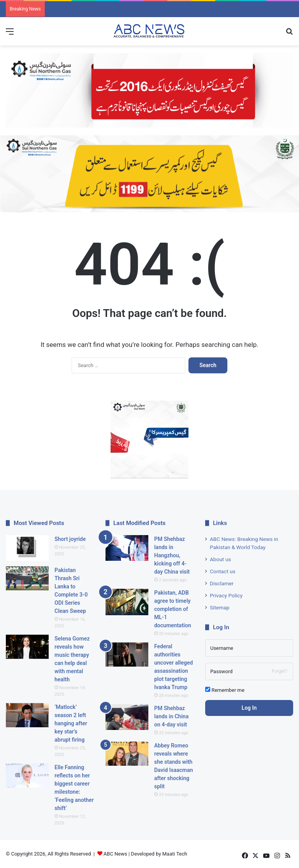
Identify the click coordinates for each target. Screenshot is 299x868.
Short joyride (70, 539)
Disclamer (222, 583)
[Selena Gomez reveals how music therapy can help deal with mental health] (27, 647)
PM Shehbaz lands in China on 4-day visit (171, 716)
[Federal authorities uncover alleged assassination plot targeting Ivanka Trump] (127, 655)
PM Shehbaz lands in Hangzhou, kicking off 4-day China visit (172, 555)
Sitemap (220, 607)
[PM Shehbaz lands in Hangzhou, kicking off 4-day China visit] (127, 548)
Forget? (280, 671)
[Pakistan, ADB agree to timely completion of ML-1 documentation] (127, 602)
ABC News (115, 854)
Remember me (225, 690)
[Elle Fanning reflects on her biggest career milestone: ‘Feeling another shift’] (27, 776)
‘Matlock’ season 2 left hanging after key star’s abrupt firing (71, 723)
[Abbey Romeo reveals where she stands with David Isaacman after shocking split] (127, 754)
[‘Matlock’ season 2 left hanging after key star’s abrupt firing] (27, 715)
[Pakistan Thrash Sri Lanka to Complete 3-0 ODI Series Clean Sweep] (27, 578)
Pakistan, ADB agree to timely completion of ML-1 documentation (173, 609)
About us (220, 559)
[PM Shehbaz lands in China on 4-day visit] (127, 717)
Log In (249, 708)
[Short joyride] (27, 548)
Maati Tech (175, 854)
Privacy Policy (226, 595)
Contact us (223, 571)
